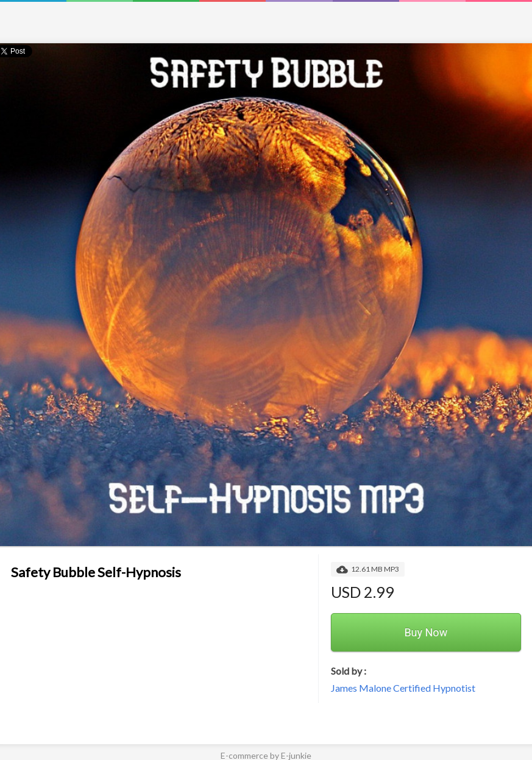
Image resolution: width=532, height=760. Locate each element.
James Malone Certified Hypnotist (403, 688)
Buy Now (426, 632)
